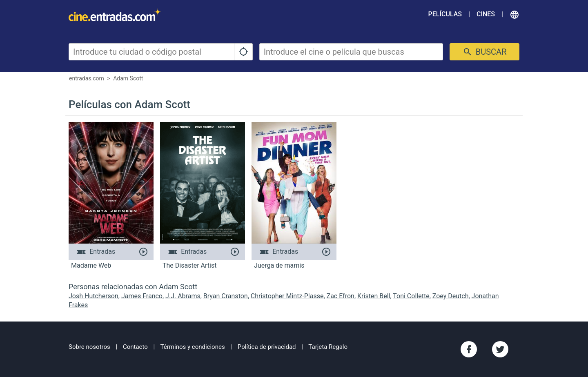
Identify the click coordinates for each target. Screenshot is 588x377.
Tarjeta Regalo (328, 347)
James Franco (142, 296)
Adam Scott (128, 78)
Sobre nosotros (89, 347)
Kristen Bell (374, 296)
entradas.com (87, 78)
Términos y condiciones (193, 347)
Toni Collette (411, 296)
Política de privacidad (267, 347)
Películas (445, 14)
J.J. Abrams (183, 296)
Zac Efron (341, 296)
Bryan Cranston (226, 296)
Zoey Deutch (451, 296)
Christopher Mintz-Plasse (287, 296)
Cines (486, 14)
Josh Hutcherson (94, 296)
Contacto (135, 347)
